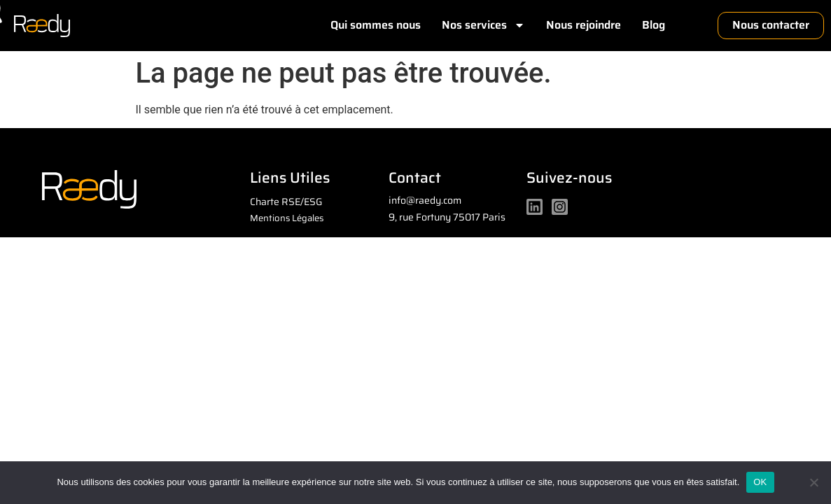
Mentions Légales (287, 218)
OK (760, 482)
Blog (654, 25)
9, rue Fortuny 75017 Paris (447, 217)
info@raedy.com (425, 200)
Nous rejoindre (584, 25)
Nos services (483, 25)
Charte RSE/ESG (286, 202)
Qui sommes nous (376, 25)
